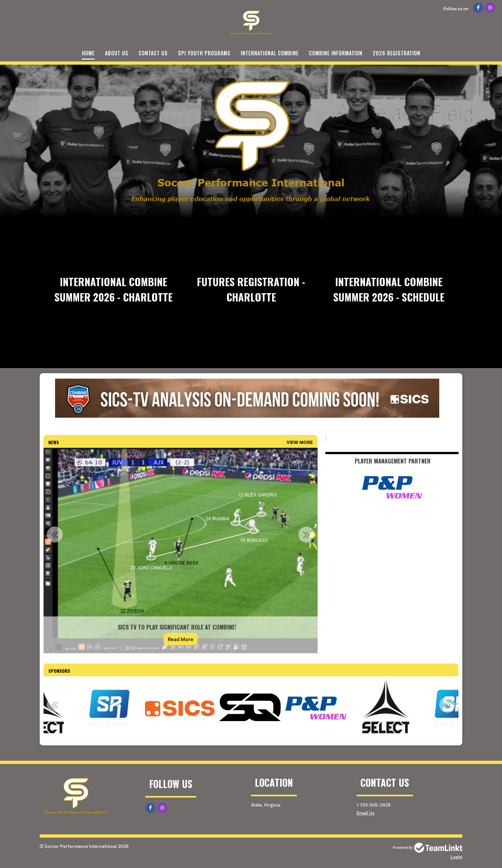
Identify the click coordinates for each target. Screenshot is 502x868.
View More (300, 442)
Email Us (366, 813)
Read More (181, 639)
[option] (181, 551)
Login (456, 857)
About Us (117, 53)
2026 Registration (397, 53)
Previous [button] (55, 534)
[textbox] (251, 407)
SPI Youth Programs (204, 53)
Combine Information (336, 53)
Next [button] (306, 534)
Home (88, 53)
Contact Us (153, 53)
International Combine (270, 53)
